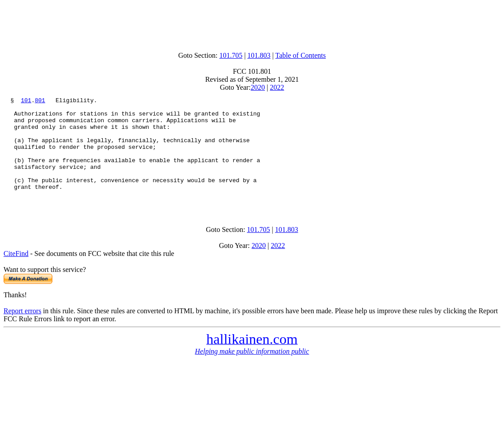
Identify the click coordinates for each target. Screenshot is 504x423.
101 (26, 101)
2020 (258, 87)
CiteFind (16, 275)
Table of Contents (301, 55)
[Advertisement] (252, 24)
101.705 (231, 55)
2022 (277, 87)
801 (40, 101)
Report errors (22, 332)
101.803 (259, 55)
